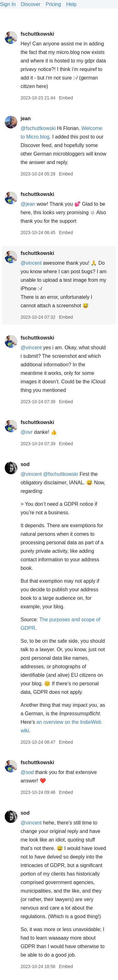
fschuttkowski (37, 34)
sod (25, 464)
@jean (28, 204)
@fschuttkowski (38, 128)
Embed (66, 98)
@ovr (26, 432)
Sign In (8, 4)
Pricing (53, 4)
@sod (27, 772)
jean (25, 118)
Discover (31, 4)
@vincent (31, 263)
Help (71, 4)
